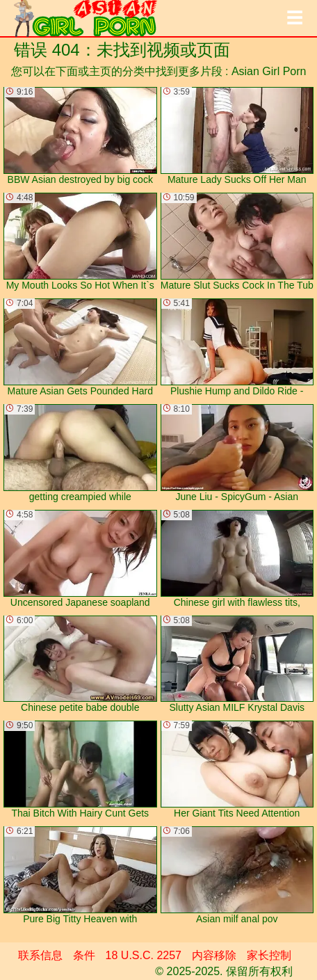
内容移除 (214, 955)
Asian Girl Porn (269, 71)
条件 (84, 955)
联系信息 (40, 955)
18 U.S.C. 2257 (144, 955)
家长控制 (269, 955)
